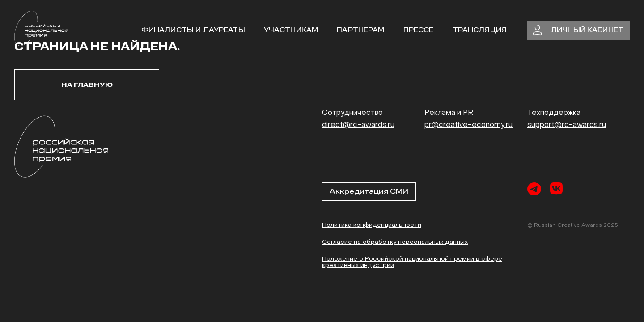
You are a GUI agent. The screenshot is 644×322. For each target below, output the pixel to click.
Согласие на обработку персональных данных (395, 242)
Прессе (419, 30)
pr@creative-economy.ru (468, 125)
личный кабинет (578, 30)
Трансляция (480, 30)
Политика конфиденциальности (372, 225)
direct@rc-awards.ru (358, 125)
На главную (87, 85)
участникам (291, 30)
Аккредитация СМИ (369, 191)
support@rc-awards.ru (567, 125)
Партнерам (360, 30)
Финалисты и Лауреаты (193, 30)
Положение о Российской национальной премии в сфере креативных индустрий (412, 262)
